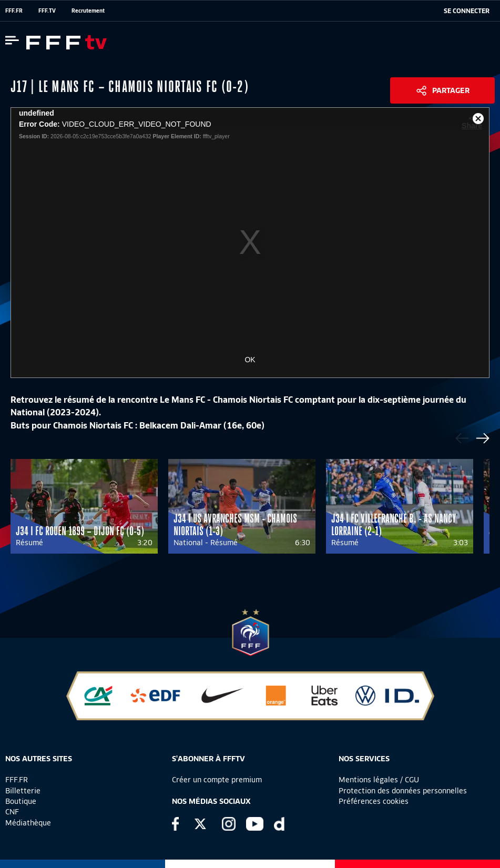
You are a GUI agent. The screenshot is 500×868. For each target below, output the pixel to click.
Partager (451, 90)
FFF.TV (47, 11)
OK (250, 360)
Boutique (21, 801)
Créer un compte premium (217, 780)
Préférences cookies (374, 801)
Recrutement (88, 11)
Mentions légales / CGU (379, 780)
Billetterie (23, 791)
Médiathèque (28, 823)
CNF (12, 812)
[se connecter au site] (467, 11)
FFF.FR (14, 11)
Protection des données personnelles (403, 791)
